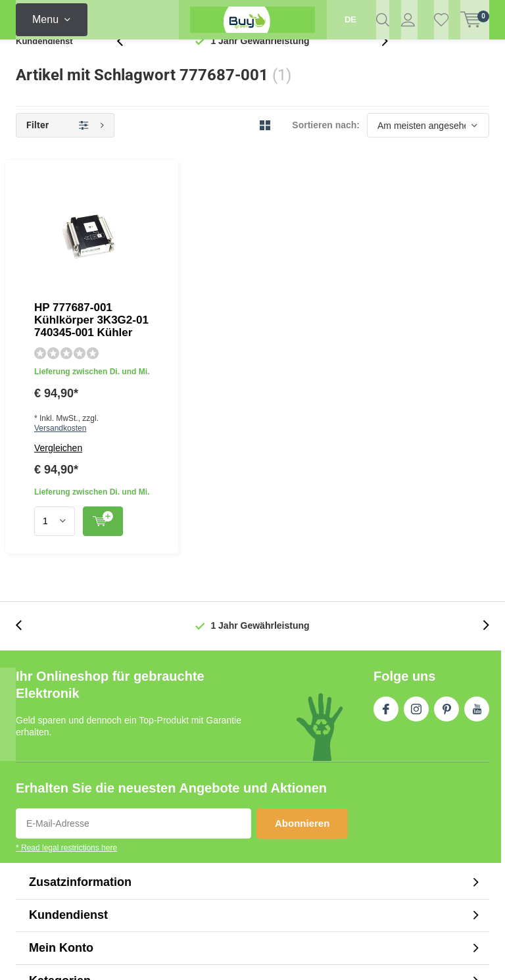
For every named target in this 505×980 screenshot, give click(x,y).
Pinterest (446, 515)
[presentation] (127, 62)
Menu (45, 19)
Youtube (477, 515)
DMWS (329, 955)
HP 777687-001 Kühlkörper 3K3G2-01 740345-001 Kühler (311, 207)
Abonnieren (302, 632)
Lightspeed (240, 955)
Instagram (416, 515)
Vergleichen (189, 280)
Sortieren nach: (326, 146)
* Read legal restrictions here (66, 656)
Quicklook (303, 336)
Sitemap (472, 868)
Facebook (386, 515)
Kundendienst (44, 62)
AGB (388, 868)
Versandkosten (261, 260)
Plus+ (365, 955)
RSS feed (427, 868)
